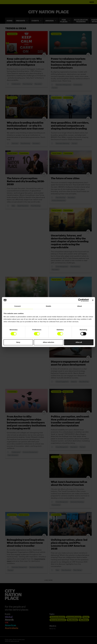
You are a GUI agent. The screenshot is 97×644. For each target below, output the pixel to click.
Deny (18, 342)
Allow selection (48, 342)
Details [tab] (48, 306)
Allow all (79, 342)
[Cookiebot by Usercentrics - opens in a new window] (80, 300)
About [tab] (80, 306)
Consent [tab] (18, 306)
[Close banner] (93, 300)
